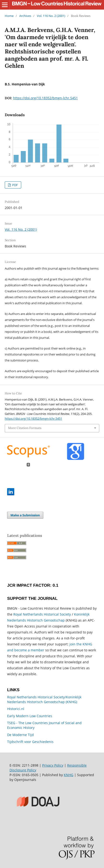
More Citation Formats (25, 428)
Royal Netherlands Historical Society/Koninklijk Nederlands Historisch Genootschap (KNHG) (44, 699)
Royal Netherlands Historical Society (42, 614)
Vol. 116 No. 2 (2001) (51, 16)
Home (9, 16)
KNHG (69, 775)
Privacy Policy (53, 765)
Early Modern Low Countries (30, 716)
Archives (25, 16)
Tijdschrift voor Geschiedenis (30, 742)
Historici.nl (16, 709)
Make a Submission (25, 515)
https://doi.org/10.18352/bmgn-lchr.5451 (45, 98)
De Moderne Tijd (20, 735)
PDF (15, 185)
